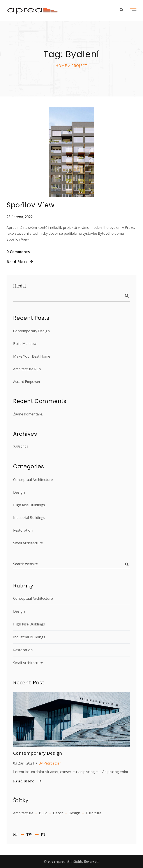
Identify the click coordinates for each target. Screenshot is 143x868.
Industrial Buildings (29, 518)
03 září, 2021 (24, 763)
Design (19, 492)
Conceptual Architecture (33, 480)
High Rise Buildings (29, 505)
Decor (58, 813)
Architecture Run (27, 369)
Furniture (94, 813)
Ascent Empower (27, 382)
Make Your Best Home (32, 356)
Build (43, 813)
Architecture (23, 813)
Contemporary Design (31, 331)
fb (15, 834)
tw (29, 834)
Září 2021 (21, 447)
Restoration (23, 530)
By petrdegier (50, 763)
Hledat (125, 297)
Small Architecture (28, 543)
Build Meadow (25, 344)
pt (43, 834)
